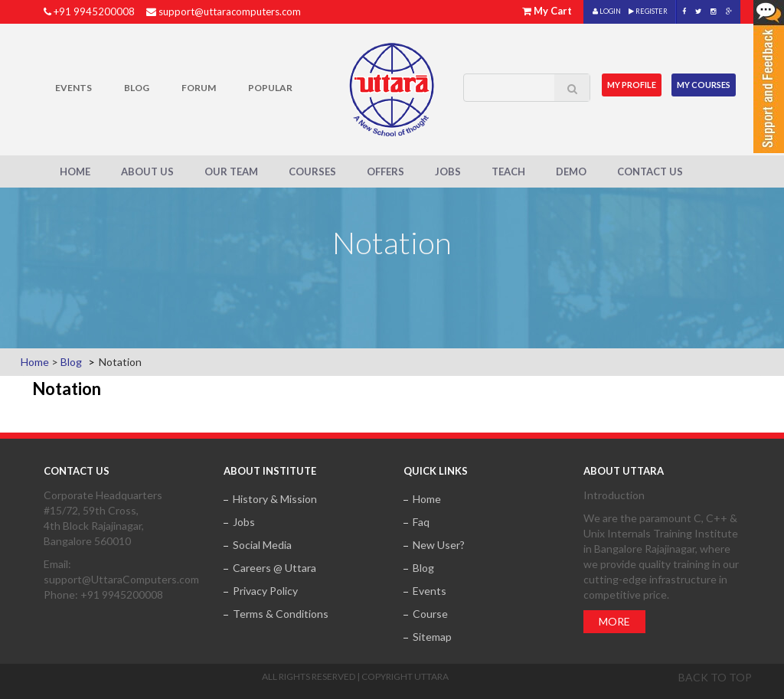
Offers (385, 171)
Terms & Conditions (281, 614)
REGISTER (648, 11)
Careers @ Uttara (274, 568)
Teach (508, 171)
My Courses (704, 85)
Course (430, 614)
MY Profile (632, 85)
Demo (571, 171)
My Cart (553, 11)
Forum (199, 88)
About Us (147, 171)
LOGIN (607, 11)
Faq (421, 522)
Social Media (262, 545)
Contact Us (650, 171)
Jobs (448, 171)
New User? (439, 545)
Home (75, 171)
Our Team (231, 171)
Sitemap (432, 637)
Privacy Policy (265, 591)
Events (73, 88)
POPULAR (270, 88)
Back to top (715, 677)
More (614, 621)
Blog (137, 88)
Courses (312, 171)
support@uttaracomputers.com (230, 11)
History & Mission (275, 499)
